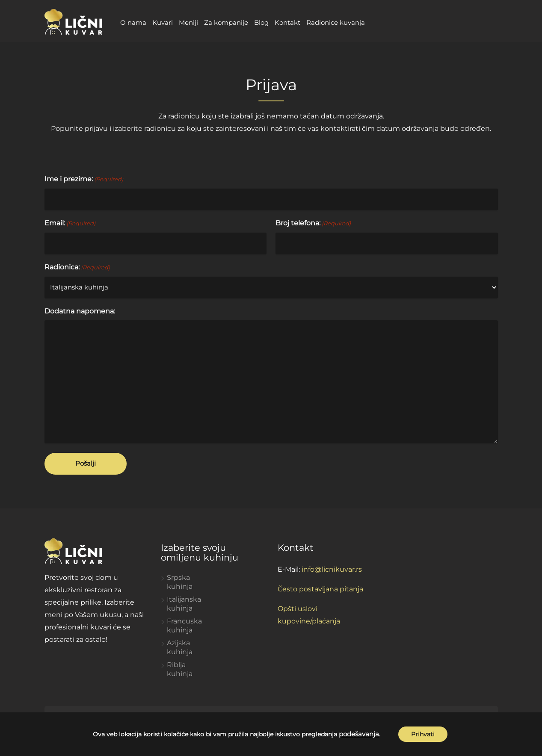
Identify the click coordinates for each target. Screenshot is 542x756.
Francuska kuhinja (184, 626)
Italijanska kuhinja (184, 604)
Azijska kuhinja (180, 647)
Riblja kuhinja (180, 669)
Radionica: (77, 267)
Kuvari (163, 22)
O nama (133, 22)
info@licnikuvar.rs (332, 569)
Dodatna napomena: (80, 311)
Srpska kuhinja (180, 582)
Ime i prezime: (84, 179)
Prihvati (423, 734)
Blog (261, 22)
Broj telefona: (313, 223)
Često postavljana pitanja (320, 589)
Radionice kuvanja (336, 22)
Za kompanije (226, 22)
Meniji (188, 22)
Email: (70, 223)
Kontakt (287, 22)
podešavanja (359, 734)
